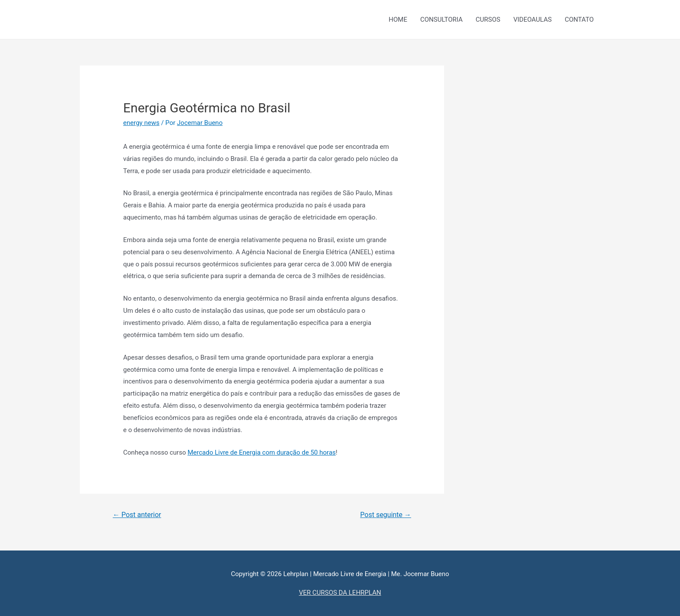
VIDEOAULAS (533, 20)
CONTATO (579, 20)
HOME (398, 20)
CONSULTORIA (441, 20)
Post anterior (137, 515)
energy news (141, 123)
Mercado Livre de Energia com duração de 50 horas (262, 452)
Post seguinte (386, 515)
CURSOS (488, 20)
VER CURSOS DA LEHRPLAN (340, 593)
